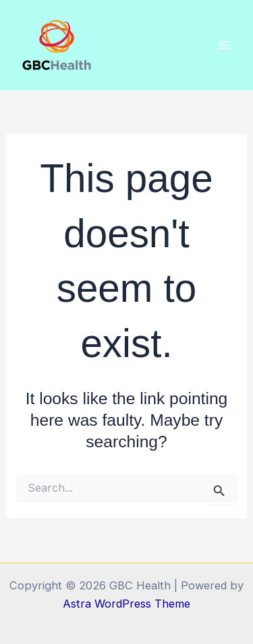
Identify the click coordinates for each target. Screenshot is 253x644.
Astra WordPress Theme (126, 604)
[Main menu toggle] (224, 45)
